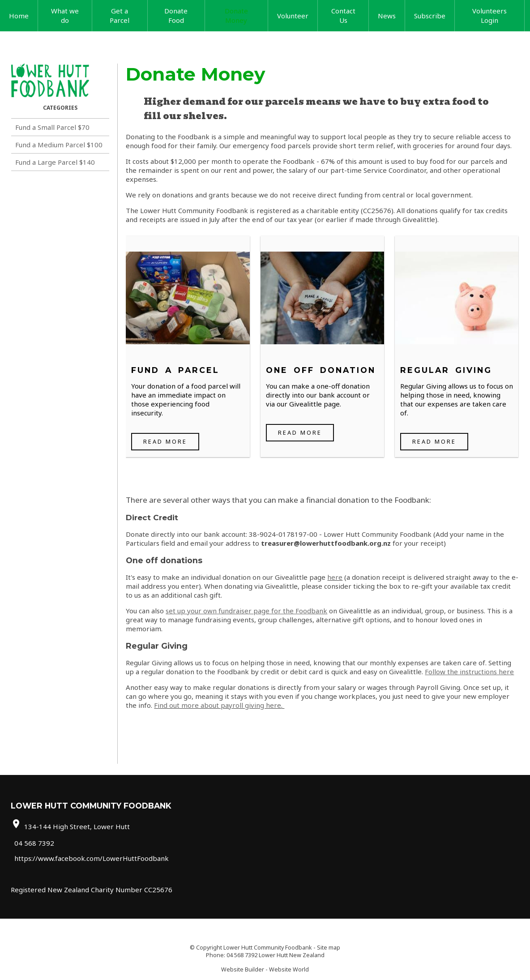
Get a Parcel (120, 15)
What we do (65, 15)
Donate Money (236, 15)
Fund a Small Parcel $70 (52, 127)
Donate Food (176, 15)
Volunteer (293, 16)
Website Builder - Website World (265, 969)
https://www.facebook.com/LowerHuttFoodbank (92, 858)
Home (19, 16)
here (335, 577)
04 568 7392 (34, 843)
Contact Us (343, 15)
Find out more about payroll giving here (218, 705)
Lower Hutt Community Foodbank (268, 948)
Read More (165, 441)
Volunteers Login (489, 15)
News (387, 16)
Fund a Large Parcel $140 (55, 162)
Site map (329, 948)
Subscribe (430, 16)
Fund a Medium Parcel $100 (59, 145)
